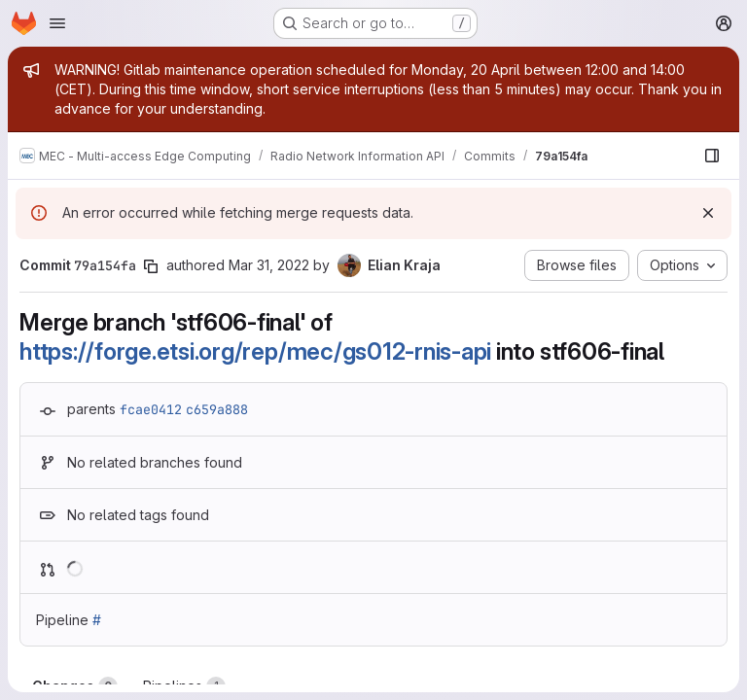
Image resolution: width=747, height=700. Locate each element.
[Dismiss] (708, 213)
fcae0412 (151, 409)
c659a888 (217, 409)
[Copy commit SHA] (151, 266)
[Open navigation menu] (57, 23)
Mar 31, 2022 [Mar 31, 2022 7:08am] (269, 265)
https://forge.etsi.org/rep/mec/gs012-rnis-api (255, 351)
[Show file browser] (712, 156)
